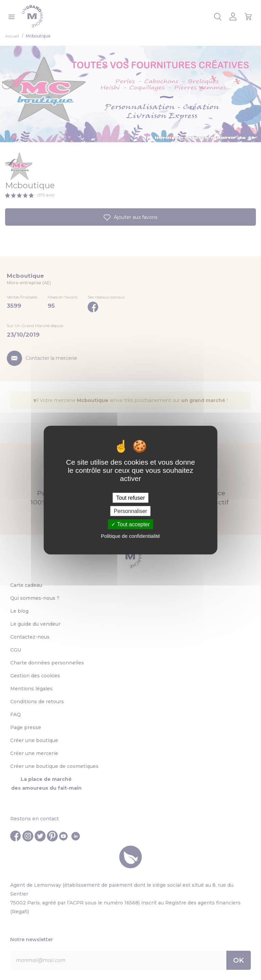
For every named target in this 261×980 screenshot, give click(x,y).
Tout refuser (130, 497)
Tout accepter (130, 524)
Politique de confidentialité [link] (130, 536)
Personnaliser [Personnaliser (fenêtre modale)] (130, 511)
